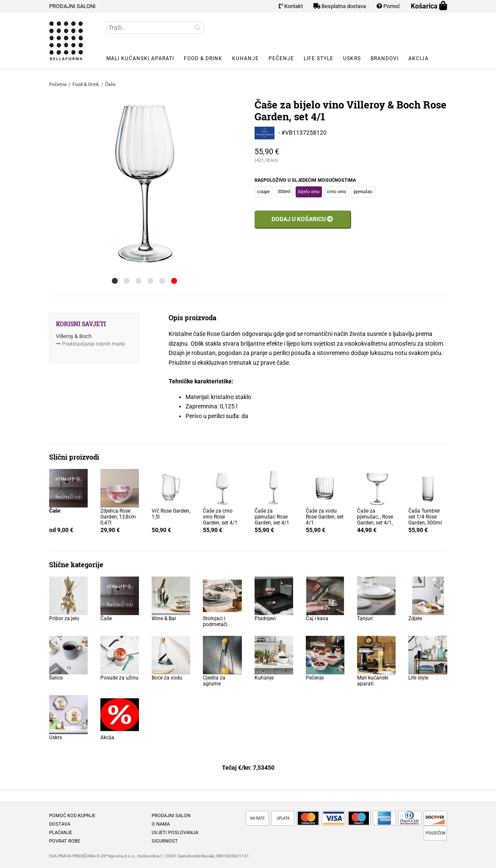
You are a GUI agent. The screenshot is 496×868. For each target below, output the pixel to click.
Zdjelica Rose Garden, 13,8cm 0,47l (118, 517)
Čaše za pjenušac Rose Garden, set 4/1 (272, 517)
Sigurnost (165, 841)
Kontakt (291, 6)
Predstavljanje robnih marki (93, 344)
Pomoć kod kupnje (72, 816)
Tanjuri (365, 618)
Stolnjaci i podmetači (215, 621)
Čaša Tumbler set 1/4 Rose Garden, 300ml (425, 517)
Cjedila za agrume (214, 681)
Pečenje (281, 58)
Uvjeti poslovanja (175, 833)
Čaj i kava (317, 618)
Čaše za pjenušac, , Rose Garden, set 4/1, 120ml (375, 520)
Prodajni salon (171, 816)
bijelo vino (309, 192)
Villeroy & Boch (74, 336)
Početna (58, 85)
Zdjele (415, 618)
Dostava (60, 824)
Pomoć (388, 6)
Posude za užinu (119, 678)
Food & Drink (203, 58)
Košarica (429, 6)
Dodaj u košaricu (302, 219)
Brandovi (385, 58)
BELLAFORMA (66, 41)
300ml (284, 192)
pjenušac (363, 192)
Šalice (56, 678)
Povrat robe (65, 841)
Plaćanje (61, 833)
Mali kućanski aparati (140, 58)
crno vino (337, 192)
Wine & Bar (164, 618)
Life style (319, 58)
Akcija (418, 58)
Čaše (106, 618)
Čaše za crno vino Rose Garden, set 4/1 (220, 517)
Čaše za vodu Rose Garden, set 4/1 (325, 517)
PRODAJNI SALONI (72, 6)
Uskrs (352, 58)
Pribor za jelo (64, 618)
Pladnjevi (265, 618)
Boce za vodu (167, 678)
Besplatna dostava (340, 6)
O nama (161, 824)
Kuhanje (245, 58)
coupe (263, 192)
